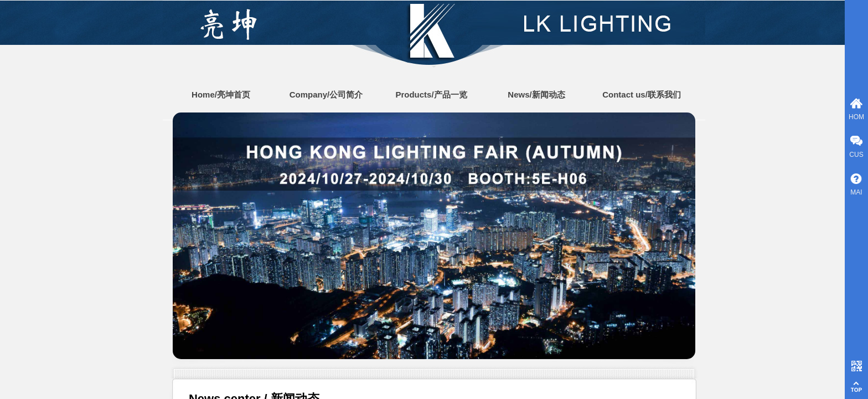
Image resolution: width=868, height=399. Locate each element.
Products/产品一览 (431, 94)
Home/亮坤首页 (221, 94)
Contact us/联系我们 (642, 94)
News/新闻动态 (536, 94)
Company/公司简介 (326, 94)
